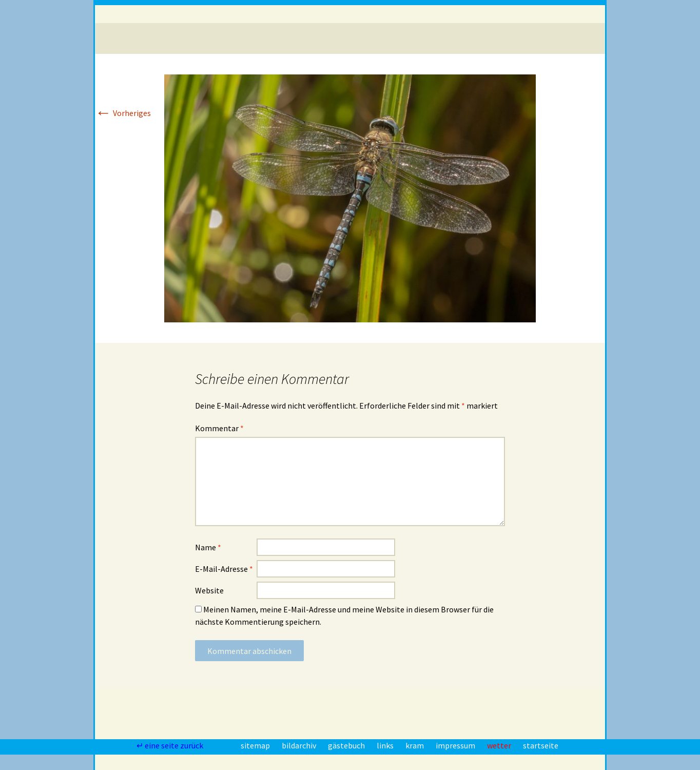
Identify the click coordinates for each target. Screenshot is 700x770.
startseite (541, 745)
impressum (456, 745)
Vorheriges (123, 113)
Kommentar (219, 428)
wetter (500, 745)
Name (208, 547)
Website (209, 590)
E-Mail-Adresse (224, 569)
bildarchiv (300, 745)
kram (415, 745)
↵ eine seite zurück (171, 745)
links (386, 745)
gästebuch (347, 745)
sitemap (256, 745)
